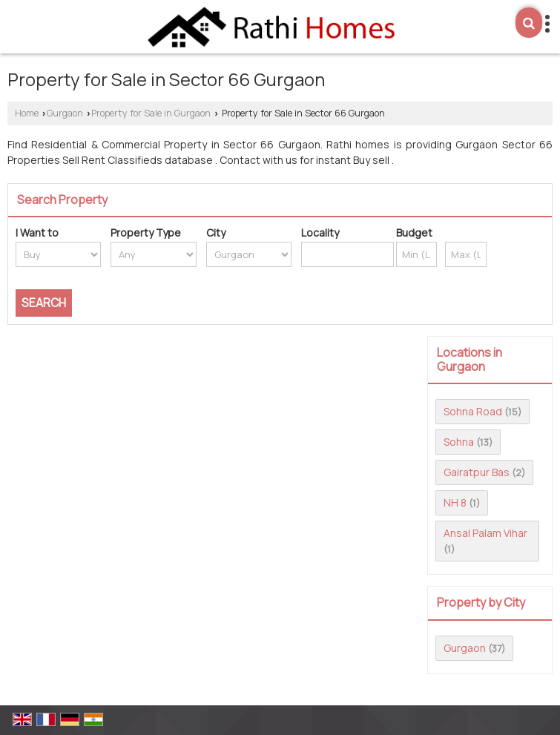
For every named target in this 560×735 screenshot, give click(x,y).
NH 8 (455, 502)
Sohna (459, 442)
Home (27, 113)
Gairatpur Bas (477, 472)
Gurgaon (65, 113)
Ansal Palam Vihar (485, 533)
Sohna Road (473, 411)
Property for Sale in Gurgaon (151, 113)
